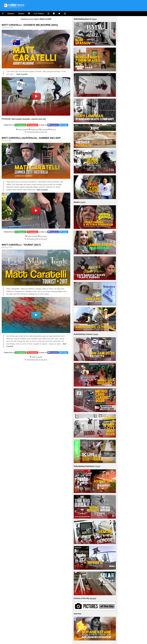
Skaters (11, 14)
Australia (45, 129)
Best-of (53, 129)
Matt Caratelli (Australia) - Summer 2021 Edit (29, 119)
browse (93, 598)
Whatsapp (21, 125)
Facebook (54, 125)
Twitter (65, 125)
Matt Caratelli (22, 74)
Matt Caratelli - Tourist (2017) (21, 245)
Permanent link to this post (37, 132)
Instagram (33, 125)
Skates (21, 14)
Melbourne (35, 129)
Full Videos (39, 14)
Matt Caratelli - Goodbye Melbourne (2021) (30, 25)
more (94, 19)
